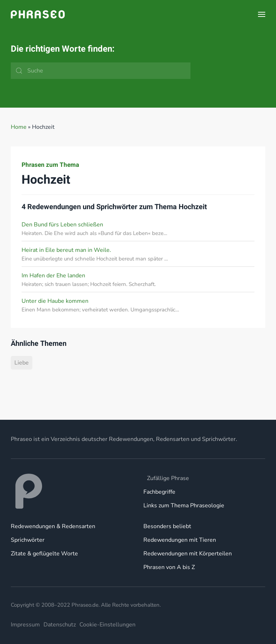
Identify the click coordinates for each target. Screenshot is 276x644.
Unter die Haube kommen (55, 301)
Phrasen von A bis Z (169, 567)
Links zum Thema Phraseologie (184, 506)
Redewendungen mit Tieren (180, 540)
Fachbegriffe (159, 492)
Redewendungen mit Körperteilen (188, 554)
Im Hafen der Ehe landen (53, 276)
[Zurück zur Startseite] (38, 14)
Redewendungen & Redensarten (53, 526)
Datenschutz (60, 625)
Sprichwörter (28, 540)
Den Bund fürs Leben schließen (62, 225)
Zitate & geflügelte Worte (44, 554)
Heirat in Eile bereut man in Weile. (66, 250)
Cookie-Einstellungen (107, 625)
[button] (262, 14)
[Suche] (101, 71)
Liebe (22, 363)
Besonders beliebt (167, 526)
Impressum (25, 625)
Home (19, 127)
